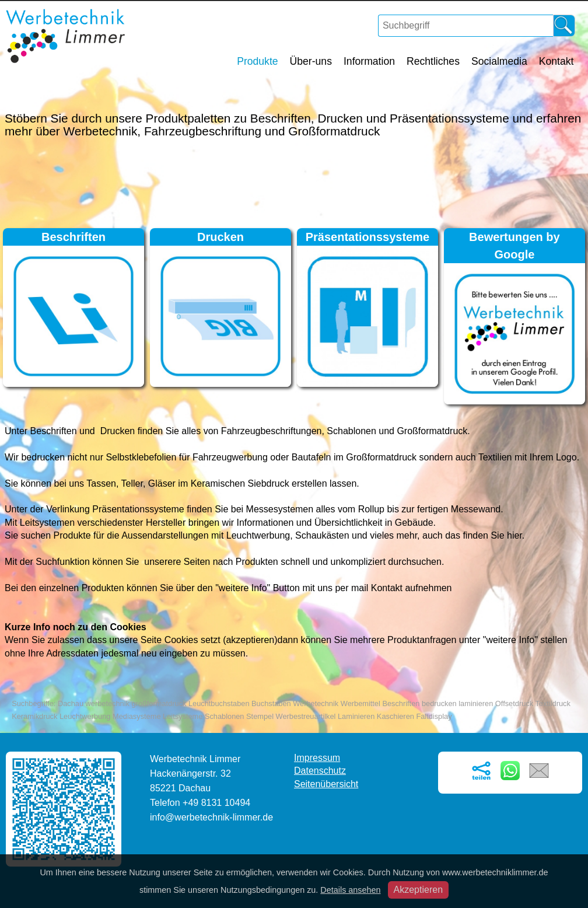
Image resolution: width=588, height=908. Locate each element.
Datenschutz (320, 771)
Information (369, 61)
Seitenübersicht (326, 784)
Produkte (257, 61)
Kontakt (556, 61)
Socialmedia (499, 61)
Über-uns (311, 61)
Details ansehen (350, 890)
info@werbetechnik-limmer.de (211, 817)
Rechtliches (433, 61)
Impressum (317, 758)
